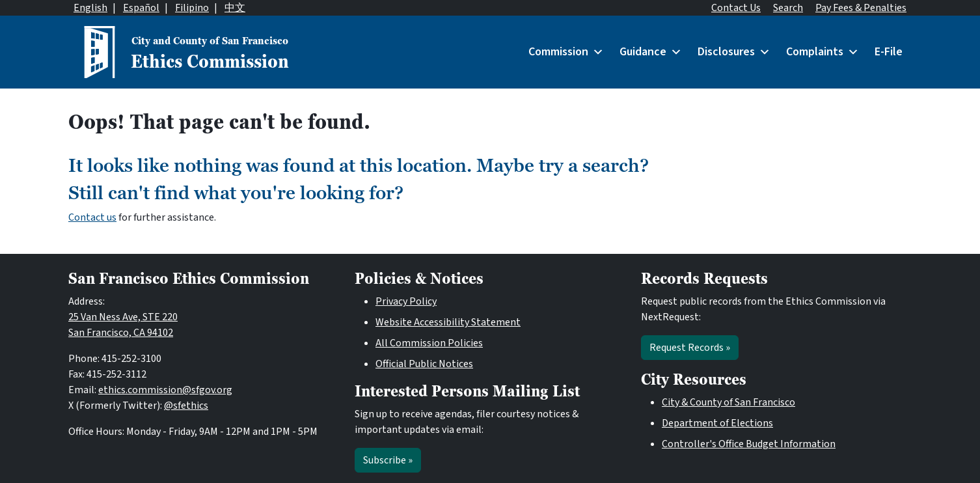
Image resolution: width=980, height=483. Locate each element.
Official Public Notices (424, 364)
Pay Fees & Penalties (861, 8)
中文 (235, 8)
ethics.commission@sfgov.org (165, 390)
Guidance (651, 52)
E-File (889, 52)
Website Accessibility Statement (448, 322)
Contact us (92, 217)
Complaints (823, 52)
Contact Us (736, 8)
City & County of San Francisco (728, 402)
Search (788, 8)
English (90, 8)
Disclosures (734, 52)
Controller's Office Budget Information (749, 444)
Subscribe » (388, 460)
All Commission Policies (429, 343)
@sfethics (186, 406)
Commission (566, 52)
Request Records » (690, 348)
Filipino (192, 8)
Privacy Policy (406, 301)
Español (141, 8)
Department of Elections (717, 423)
